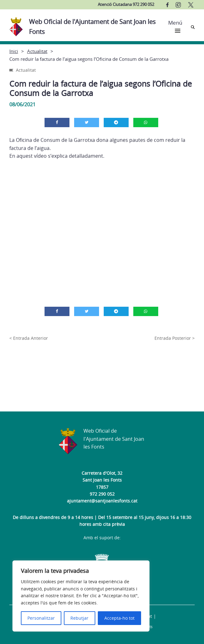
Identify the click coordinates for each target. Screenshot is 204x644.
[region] (81, 596)
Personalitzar (41, 618)
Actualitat (37, 51)
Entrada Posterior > (175, 338)
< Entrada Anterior (29, 338)
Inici (14, 51)
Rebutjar (79, 618)
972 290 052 (102, 494)
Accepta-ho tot (119, 618)
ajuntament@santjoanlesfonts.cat (102, 501)
